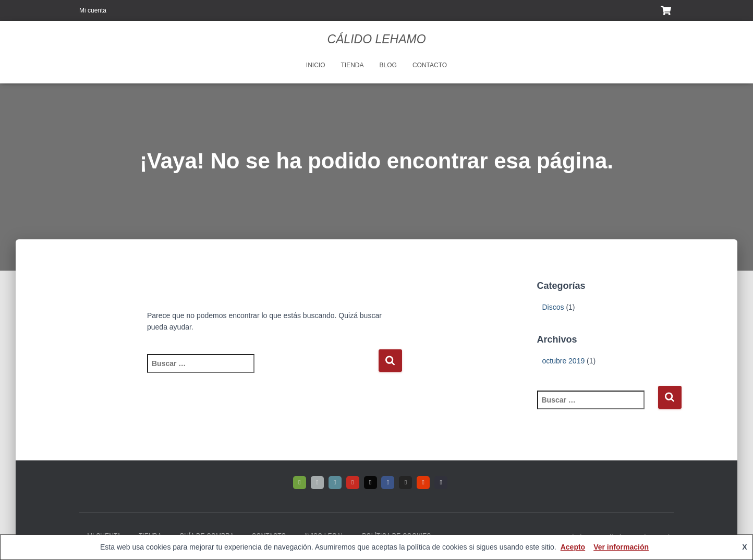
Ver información (621, 547)
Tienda (353, 65)
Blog (388, 65)
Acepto (573, 547)
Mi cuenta (93, 10)
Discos (553, 307)
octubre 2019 (564, 361)
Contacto (430, 65)
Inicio (316, 65)
